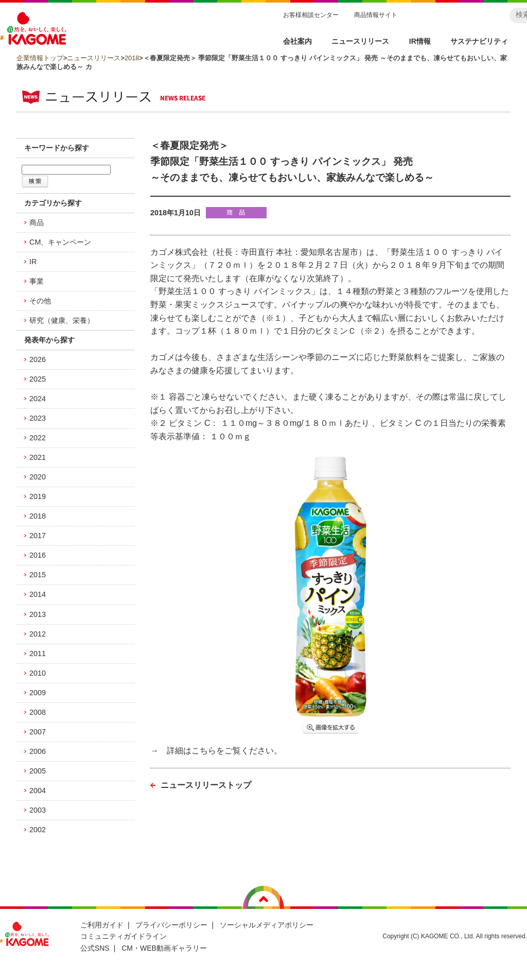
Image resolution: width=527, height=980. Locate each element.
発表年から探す (49, 340)
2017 (38, 536)
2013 (38, 614)
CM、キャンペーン (60, 242)
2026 (38, 359)
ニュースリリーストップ (206, 785)
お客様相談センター (311, 15)
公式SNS (95, 948)
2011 (38, 654)
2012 (38, 634)
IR (33, 262)
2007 (38, 732)
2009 (38, 693)
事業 (37, 281)
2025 (38, 379)
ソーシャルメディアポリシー (267, 925)
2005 (38, 771)
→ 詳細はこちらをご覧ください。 (216, 751)
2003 (38, 810)
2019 (38, 496)
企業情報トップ (40, 58)
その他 (40, 301)
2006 (38, 751)
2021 (38, 457)
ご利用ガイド (102, 925)
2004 (38, 790)
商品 (37, 222)
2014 (38, 594)
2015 (38, 575)
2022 (38, 438)
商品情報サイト (376, 15)
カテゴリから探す (53, 203)
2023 (38, 418)
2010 (38, 673)
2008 (38, 712)
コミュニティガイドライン (124, 936)
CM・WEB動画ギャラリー (164, 948)
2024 (38, 399)
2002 (38, 830)
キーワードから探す (57, 148)
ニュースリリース (94, 58)
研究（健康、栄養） (62, 320)
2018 (132, 58)
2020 (38, 477)
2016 (38, 555)
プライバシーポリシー (171, 925)
